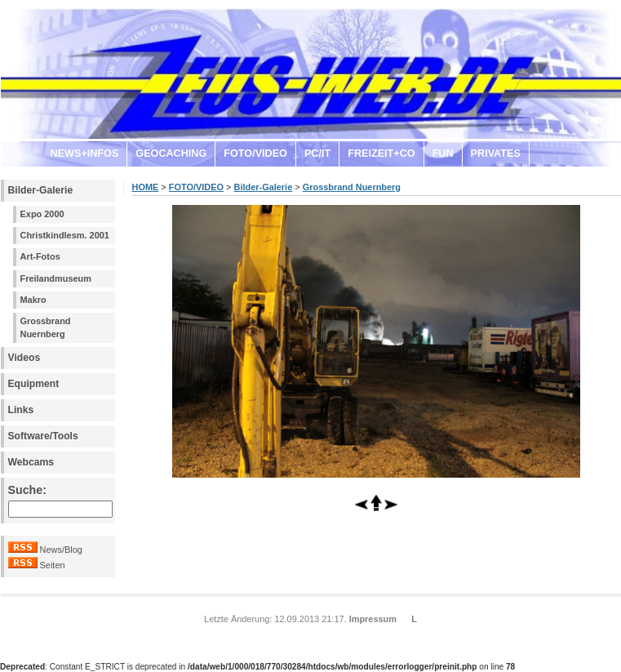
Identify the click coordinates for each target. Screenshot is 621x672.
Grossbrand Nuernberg (46, 327)
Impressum (373, 619)
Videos (24, 358)
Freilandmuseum (56, 278)
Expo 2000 (42, 214)
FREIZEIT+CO (381, 154)
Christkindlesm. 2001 (65, 235)
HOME (146, 187)
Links (21, 410)
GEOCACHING (171, 154)
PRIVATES (496, 154)
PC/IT (317, 154)
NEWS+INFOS (85, 154)
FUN (443, 154)
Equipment (34, 384)
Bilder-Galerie (41, 190)
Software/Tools (43, 436)
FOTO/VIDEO (255, 154)
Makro (33, 300)
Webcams (31, 462)
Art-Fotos (40, 256)
